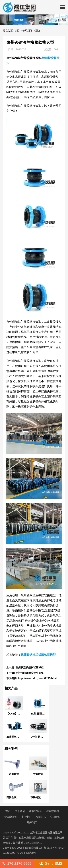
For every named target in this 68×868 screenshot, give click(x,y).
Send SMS (51, 863)
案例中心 (26, 817)
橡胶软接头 (36, 811)
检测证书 (41, 817)
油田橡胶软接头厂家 (35, 848)
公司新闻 (27, 31)
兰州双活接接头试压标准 (30, 667)
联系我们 (32, 822)
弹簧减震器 (53, 811)
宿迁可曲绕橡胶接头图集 (30, 673)
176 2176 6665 (17, 863)
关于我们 (20, 811)
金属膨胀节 (11, 817)
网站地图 (31, 853)
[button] (63, 7)
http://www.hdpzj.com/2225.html (37, 678)
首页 (17, 31)
